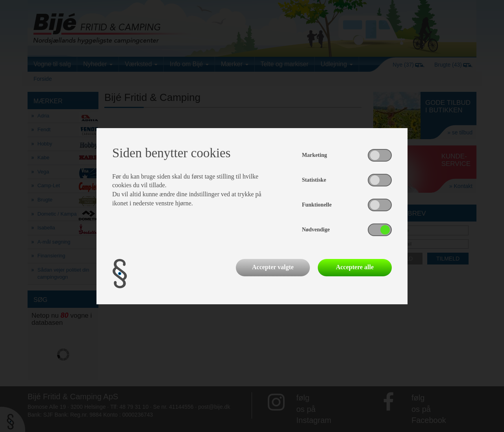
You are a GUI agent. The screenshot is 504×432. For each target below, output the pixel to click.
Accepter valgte (273, 267)
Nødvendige (316, 230)
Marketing (315, 155)
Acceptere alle (355, 267)
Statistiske (314, 180)
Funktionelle (317, 205)
